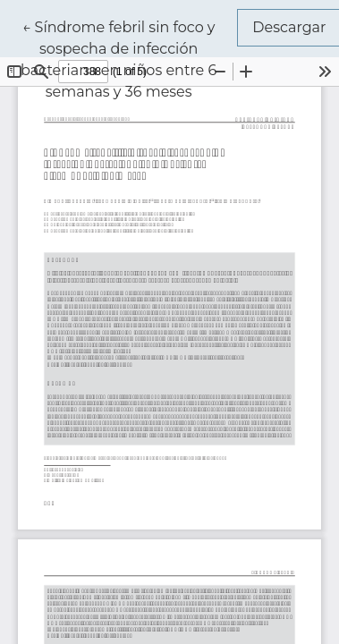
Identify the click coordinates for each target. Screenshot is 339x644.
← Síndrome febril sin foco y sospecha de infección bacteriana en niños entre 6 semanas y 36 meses (129, 58)
